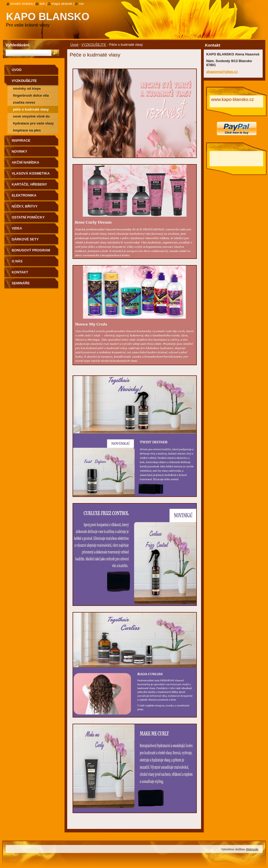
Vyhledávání (18, 45)
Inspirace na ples (27, 130)
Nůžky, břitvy (25, 206)
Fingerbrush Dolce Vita (31, 95)
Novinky (20, 151)
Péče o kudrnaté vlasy (31, 109)
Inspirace (21, 140)
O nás (17, 261)
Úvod (74, 45)
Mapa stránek (62, 4)
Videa (17, 228)
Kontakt (20, 272)
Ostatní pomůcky (28, 217)
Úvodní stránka (22, 4)
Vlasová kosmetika (31, 173)
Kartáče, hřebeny (29, 184)
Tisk (42, 4)
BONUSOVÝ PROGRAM (31, 250)
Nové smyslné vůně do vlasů (31, 117)
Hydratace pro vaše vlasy (33, 123)
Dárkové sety (25, 239)
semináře (21, 283)
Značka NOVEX (24, 102)
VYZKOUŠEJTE (94, 45)
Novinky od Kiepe (27, 88)
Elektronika (24, 195)
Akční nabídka (26, 162)
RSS (82, 4)
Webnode (252, 849)
